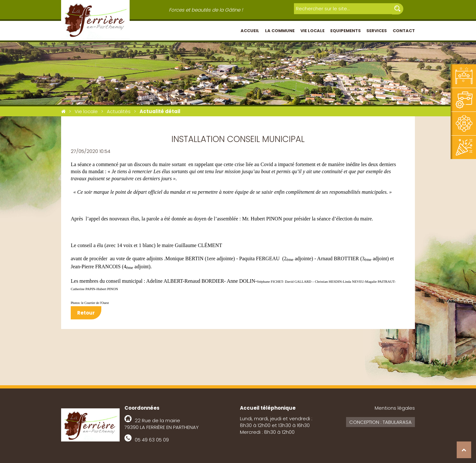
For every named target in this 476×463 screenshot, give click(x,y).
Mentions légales (395, 408)
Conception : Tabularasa (380, 422)
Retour (86, 313)
